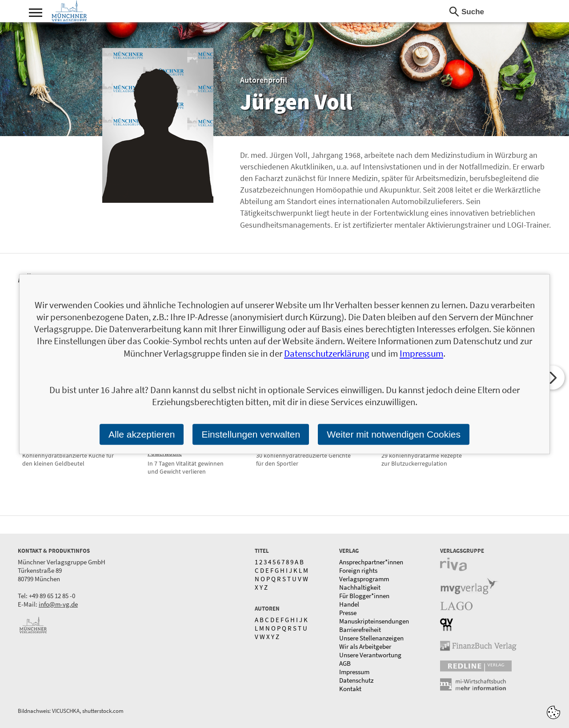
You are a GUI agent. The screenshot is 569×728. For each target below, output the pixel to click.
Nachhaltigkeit (360, 587)
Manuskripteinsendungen (374, 621)
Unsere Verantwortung (370, 655)
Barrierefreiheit (360, 629)
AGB (345, 663)
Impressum (354, 672)
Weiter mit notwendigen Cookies (394, 434)
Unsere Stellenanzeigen (371, 638)
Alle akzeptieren (142, 434)
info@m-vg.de (58, 604)
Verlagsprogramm (364, 579)
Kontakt (350, 689)
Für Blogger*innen (364, 596)
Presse (348, 613)
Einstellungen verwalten (251, 434)
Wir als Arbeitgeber (365, 646)
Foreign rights (358, 570)
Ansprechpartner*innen (371, 562)
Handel (349, 604)
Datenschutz (356, 680)
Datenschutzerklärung (327, 353)
